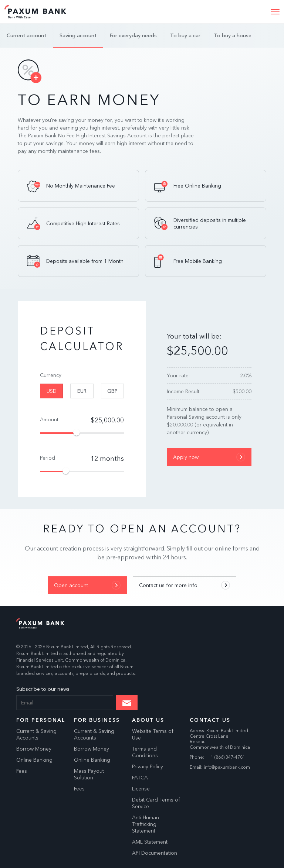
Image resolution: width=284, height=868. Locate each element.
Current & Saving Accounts (36, 734)
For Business (97, 720)
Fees (22, 771)
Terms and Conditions (145, 752)
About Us (148, 720)
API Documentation (155, 853)
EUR (82, 391)
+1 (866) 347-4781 (226, 757)
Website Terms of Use (153, 734)
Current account (26, 35)
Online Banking (34, 760)
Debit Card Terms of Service (156, 803)
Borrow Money (34, 749)
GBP (112, 391)
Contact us (210, 720)
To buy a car (185, 35)
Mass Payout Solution (89, 774)
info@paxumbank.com (227, 767)
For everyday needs (133, 35)
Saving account (78, 35)
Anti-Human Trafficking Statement (146, 824)
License (141, 789)
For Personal (41, 720)
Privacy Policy (148, 766)
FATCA (140, 778)
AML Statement (150, 842)
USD (52, 391)
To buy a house (233, 35)
